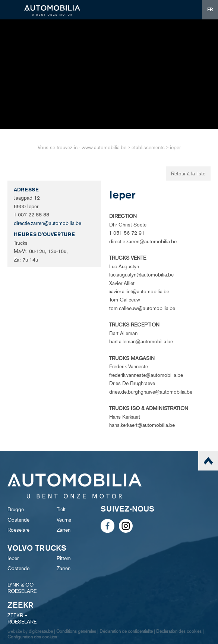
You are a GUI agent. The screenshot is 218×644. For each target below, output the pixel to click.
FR (210, 10)
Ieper (13, 558)
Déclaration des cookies (179, 631)
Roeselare (18, 530)
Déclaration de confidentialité (126, 631)
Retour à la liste (188, 174)
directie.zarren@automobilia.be (48, 223)
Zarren (64, 530)
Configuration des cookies (32, 637)
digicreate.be (41, 631)
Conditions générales (76, 631)
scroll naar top (208, 461)
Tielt (61, 509)
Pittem (64, 558)
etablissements (148, 148)
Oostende (18, 520)
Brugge (16, 509)
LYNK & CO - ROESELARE (22, 588)
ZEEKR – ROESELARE (22, 619)
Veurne (64, 520)
